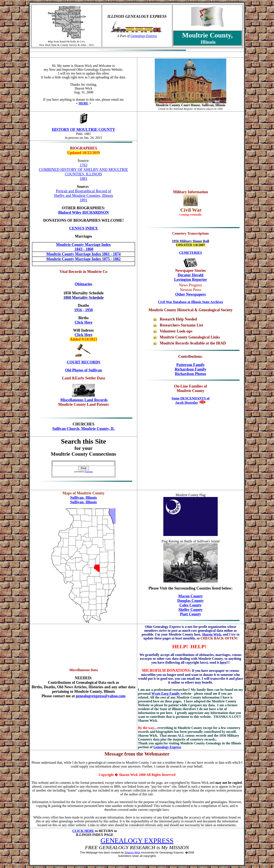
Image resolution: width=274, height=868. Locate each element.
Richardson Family (191, 369)
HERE (83, 103)
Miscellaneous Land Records (84, 400)
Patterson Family (191, 365)
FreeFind (89, 472)
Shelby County (191, 610)
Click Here (83, 335)
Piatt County (191, 614)
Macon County (191, 596)
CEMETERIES (191, 253)
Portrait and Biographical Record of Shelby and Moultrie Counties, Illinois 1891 (84, 196)
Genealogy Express (144, 36)
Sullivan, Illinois (83, 498)
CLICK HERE (83, 831)
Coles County (191, 605)
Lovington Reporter (190, 280)
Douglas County (191, 601)
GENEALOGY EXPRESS (137, 841)
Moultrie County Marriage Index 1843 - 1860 (83, 247)
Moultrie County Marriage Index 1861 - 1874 (83, 254)
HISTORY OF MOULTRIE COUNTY (83, 130)
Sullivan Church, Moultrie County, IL (83, 429)
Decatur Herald (191, 275)
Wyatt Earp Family (166, 694)
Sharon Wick (211, 634)
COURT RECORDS (84, 362)
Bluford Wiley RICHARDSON (83, 213)
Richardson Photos (191, 374)
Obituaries (83, 284)
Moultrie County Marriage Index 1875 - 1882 (83, 259)
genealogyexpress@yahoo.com (101, 696)
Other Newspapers (190, 294)
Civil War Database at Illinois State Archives (191, 302)
